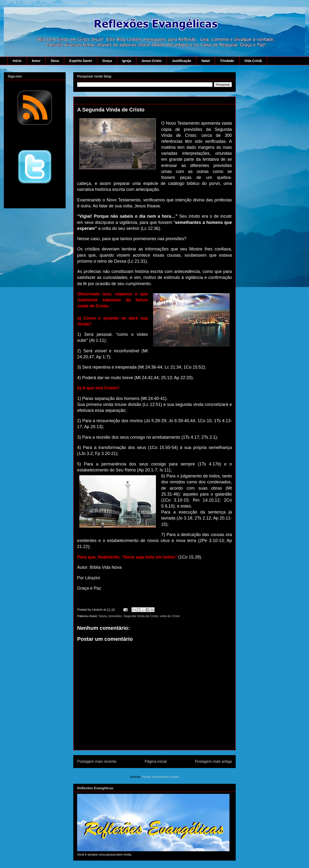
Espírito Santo (81, 61)
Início (17, 61)
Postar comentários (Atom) (161, 777)
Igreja (127, 61)
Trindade (227, 61)
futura (103, 616)
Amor (36, 61)
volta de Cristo (170, 616)
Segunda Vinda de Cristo (141, 616)
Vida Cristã (253, 61)
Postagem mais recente (97, 761)
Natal (206, 61)
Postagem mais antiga (213, 761)
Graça (107, 61)
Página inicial (156, 761)
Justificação (181, 61)
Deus (55, 61)
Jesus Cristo (151, 61)
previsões (115, 616)
